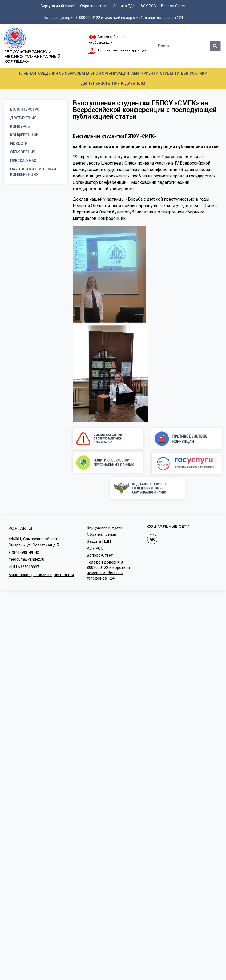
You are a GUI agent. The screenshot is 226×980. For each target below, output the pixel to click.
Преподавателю (129, 84)
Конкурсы (20, 126)
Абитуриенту (145, 73)
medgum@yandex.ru (26, 559)
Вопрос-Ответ (173, 6)
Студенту (170, 73)
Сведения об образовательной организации (84, 73)
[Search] (215, 46)
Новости (19, 144)
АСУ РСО (148, 6)
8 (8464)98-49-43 (24, 553)
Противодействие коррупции (122, 50)
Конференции (24, 135)
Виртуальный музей (58, 6)
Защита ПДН (124, 6)
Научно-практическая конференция (33, 172)
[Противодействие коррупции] (92, 51)
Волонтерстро (25, 109)
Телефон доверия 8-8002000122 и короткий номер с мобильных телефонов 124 (113, 18)
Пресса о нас (23, 161)
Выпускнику (194, 73)
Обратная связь (94, 6)
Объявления (23, 152)
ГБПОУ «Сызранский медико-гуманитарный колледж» (32, 56)
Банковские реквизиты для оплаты (41, 575)
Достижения (23, 118)
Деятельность (95, 84)
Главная (28, 73)
